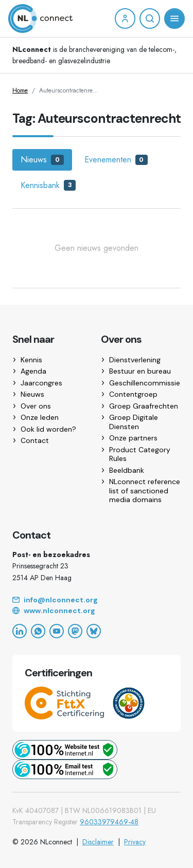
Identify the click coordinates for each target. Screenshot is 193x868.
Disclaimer (98, 842)
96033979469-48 (109, 822)
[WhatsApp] (38, 631)
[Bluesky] (94, 631)
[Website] (97, 611)
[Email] (97, 600)
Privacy (135, 842)
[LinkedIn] (20, 631)
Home (20, 90)
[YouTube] (57, 631)
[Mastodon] (75, 631)
